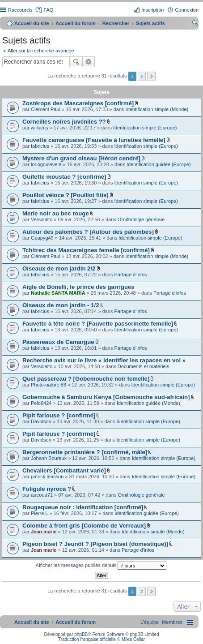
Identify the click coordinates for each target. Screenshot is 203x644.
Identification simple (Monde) (157, 109)
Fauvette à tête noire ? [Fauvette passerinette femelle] (98, 324)
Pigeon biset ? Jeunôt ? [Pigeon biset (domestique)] (95, 544)
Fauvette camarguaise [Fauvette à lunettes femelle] (94, 140)
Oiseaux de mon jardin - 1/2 (61, 305)
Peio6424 (41, 403)
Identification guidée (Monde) (148, 403)
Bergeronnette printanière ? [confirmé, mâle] (85, 452)
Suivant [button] (151, 76)
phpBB (81, 634)
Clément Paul (46, 109)
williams (40, 128)
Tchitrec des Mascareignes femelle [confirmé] (86, 250)
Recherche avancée (89, 62)
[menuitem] (172, 622)
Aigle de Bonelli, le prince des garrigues (78, 287)
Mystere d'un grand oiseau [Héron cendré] (81, 158)
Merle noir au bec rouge (56, 213)
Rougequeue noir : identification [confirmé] (83, 507)
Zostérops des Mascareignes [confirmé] (78, 103)
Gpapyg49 (42, 238)
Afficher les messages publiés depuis (101, 566)
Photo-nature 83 (49, 385)
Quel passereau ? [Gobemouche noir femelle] (86, 379)
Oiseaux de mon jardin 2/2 (59, 268)
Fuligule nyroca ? (47, 489)
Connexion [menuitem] (187, 10)
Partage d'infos (131, 275)
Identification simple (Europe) (145, 128)
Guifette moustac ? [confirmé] (64, 177)
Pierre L (40, 513)
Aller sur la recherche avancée (41, 51)
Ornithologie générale (141, 219)
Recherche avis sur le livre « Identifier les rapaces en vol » (104, 360)
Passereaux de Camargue (58, 342)
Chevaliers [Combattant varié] (64, 470)
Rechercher (76, 62)
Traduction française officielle (87, 639)
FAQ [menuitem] (48, 10)
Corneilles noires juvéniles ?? (64, 122)
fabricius (40, 146)
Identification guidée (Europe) (159, 164)
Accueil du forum (76, 23)
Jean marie (44, 532)
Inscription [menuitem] (152, 10)
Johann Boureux (49, 458)
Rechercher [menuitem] (195, 24)
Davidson (41, 421)
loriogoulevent (46, 164)
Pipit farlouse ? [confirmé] (59, 415)
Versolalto (42, 219)
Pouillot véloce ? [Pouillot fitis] (66, 195)
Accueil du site (32, 23)
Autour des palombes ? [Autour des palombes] (88, 232)
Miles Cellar (133, 639)
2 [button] (142, 76)
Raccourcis (20, 10)
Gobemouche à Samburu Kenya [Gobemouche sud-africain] (106, 397)
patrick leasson (47, 477)
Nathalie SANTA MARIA (58, 293)
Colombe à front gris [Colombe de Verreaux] (84, 526)
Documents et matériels (144, 366)
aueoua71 (42, 495)
